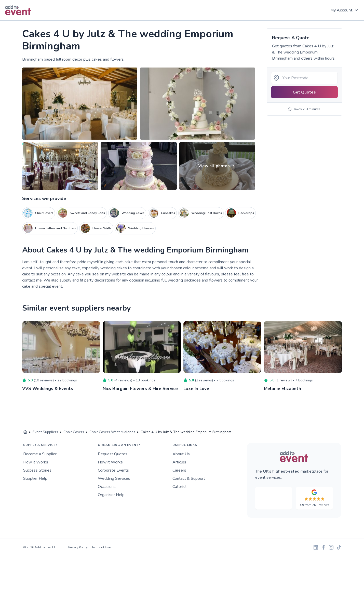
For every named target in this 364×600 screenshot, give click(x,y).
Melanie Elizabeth (283, 389)
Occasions (107, 487)
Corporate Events (113, 470)
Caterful (179, 487)
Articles (179, 462)
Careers (179, 470)
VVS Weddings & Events (49, 389)
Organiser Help (111, 495)
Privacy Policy (78, 547)
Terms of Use (101, 547)
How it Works (36, 462)
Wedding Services (114, 478)
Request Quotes (113, 454)
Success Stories (37, 470)
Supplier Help (35, 478)
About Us (181, 454)
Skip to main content (18, 21)
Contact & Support (189, 478)
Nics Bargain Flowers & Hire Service (142, 389)
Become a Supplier (40, 454)
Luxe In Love (197, 389)
